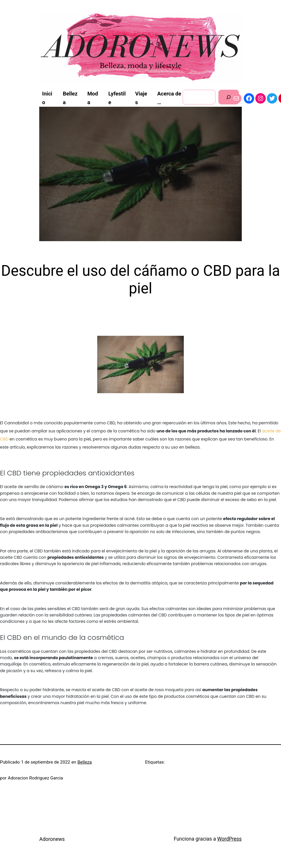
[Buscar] (229, 97)
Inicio (47, 98)
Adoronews (52, 839)
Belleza (85, 762)
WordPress (230, 839)
